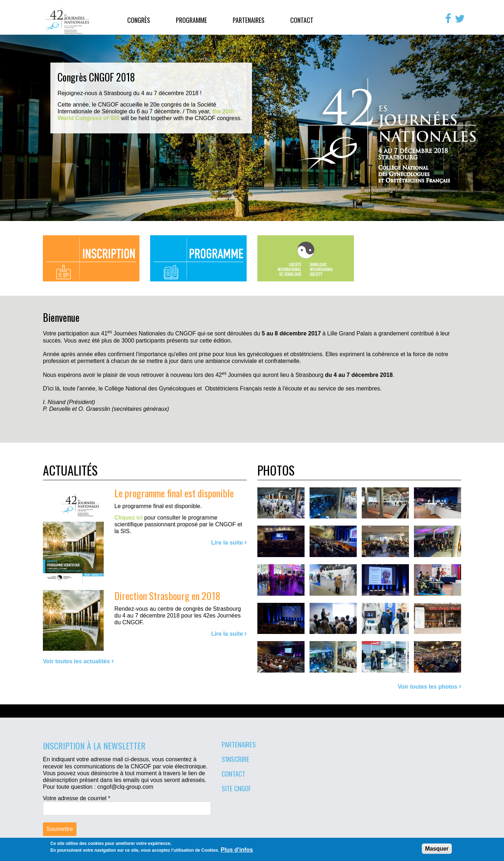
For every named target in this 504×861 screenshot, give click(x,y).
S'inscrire (236, 759)
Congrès (139, 20)
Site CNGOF (236, 788)
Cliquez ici (129, 518)
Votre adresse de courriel (77, 798)
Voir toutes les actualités (76, 661)
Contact (302, 20)
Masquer (437, 849)
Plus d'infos (237, 850)
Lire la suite (227, 543)
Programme (191, 20)
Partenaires (249, 20)
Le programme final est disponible (174, 493)
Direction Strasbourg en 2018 (167, 596)
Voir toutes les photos (428, 687)
